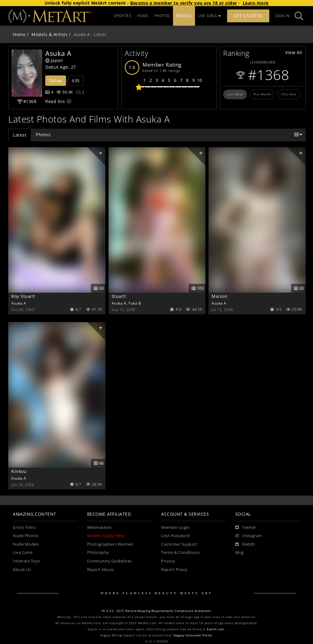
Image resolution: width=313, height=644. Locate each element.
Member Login (175, 527)
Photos (43, 135)
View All (294, 52)
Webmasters (99, 527)
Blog (240, 553)
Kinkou (19, 471)
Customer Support (179, 544)
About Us (22, 570)
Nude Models (26, 544)
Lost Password (175, 536)
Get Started (248, 16)
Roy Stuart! (23, 296)
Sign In (283, 16)
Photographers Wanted (110, 544)
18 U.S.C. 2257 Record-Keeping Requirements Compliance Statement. (157, 611)
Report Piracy (174, 570)
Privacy (168, 561)
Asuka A (19, 303)
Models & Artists (50, 34)
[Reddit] (245, 544)
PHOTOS (162, 16)
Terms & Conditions (180, 553)
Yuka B (135, 303)
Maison (219, 296)
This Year (289, 94)
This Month (262, 94)
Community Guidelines (109, 561)
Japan (54, 60)
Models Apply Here (106, 536)
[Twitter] (246, 528)
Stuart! (119, 296)
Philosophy (98, 553)
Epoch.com (216, 629)
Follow (56, 80)
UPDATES (123, 16)
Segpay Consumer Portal (193, 635)
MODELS (184, 16)
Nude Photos (26, 536)
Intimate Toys (26, 561)
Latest (20, 135)
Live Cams (23, 553)
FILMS (143, 16)
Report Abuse (100, 570)
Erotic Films (24, 527)
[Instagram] (249, 536)
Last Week (235, 94)
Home (19, 34)
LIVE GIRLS (210, 16)
